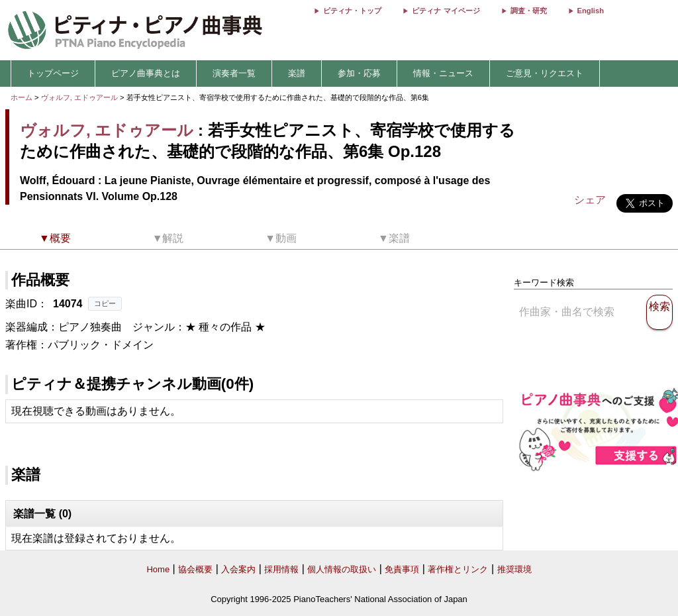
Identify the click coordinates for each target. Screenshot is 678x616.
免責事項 (402, 569)
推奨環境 (514, 569)
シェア (590, 200)
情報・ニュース (443, 73)
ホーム (22, 97)
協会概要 (195, 569)
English (591, 11)
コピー (105, 303)
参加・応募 (359, 73)
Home (158, 569)
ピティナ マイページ (446, 11)
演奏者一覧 (234, 73)
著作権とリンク (458, 569)
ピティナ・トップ (352, 11)
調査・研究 (529, 11)
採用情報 (281, 569)
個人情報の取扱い (342, 569)
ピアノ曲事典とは (146, 73)
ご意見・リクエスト (545, 73)
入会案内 (238, 569)
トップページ (53, 73)
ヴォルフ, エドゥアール (79, 97)
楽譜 (297, 73)
